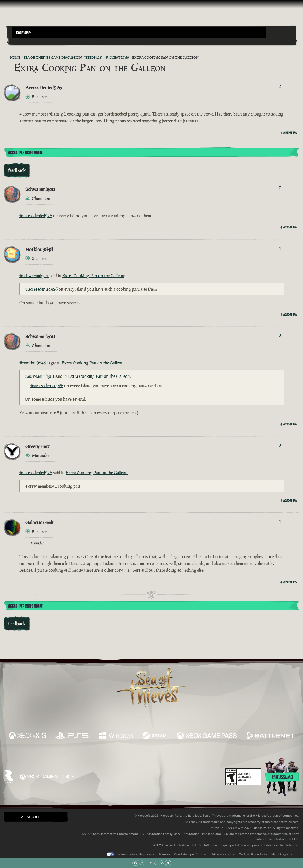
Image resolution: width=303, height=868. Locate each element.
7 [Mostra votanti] (280, 188)
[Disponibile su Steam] (155, 736)
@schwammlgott (34, 276)
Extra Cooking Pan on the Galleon (93, 276)
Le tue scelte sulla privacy (135, 854)
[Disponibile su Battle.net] (270, 736)
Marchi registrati (283, 854)
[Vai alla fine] (168, 863)
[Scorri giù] (161, 863)
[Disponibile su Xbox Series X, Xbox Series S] (27, 736)
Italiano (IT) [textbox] (29, 817)
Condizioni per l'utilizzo (191, 854)
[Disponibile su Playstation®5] (73, 736)
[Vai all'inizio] (135, 863)
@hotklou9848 (32, 363)
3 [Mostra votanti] (280, 335)
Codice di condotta (253, 854)
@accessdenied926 (36, 216)
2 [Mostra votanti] (280, 86)
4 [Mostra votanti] (280, 248)
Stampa (164, 854)
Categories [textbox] (24, 33)
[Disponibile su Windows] (116, 736)
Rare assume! (282, 777)
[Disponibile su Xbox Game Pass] (207, 736)
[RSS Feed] (7, 58)
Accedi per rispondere (25, 153)
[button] (139, 33)
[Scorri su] (142, 863)
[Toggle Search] (23, 41)
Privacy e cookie (223, 854)
